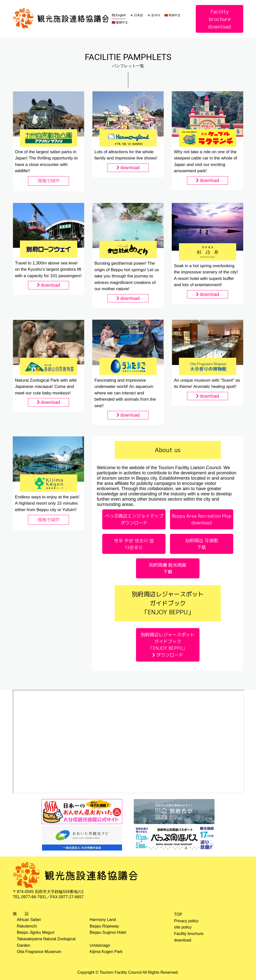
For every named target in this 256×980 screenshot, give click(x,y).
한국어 (156, 15)
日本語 (138, 15)
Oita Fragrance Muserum (39, 952)
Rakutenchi (27, 926)
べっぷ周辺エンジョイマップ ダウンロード (134, 519)
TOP (178, 914)
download (128, 168)
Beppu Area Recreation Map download (201, 519)
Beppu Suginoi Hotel (108, 932)
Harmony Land (103, 920)
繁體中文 (122, 22)
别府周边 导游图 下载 (202, 544)
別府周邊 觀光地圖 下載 (168, 568)
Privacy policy (186, 921)
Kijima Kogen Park (106, 952)
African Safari (29, 920)
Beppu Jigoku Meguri (35, 932)
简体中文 (174, 15)
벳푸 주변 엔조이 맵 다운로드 (134, 544)
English (121, 15)
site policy (183, 927)
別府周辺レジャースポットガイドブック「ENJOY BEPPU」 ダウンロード (168, 645)
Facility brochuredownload (219, 19)
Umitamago (100, 945)
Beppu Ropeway (104, 926)
